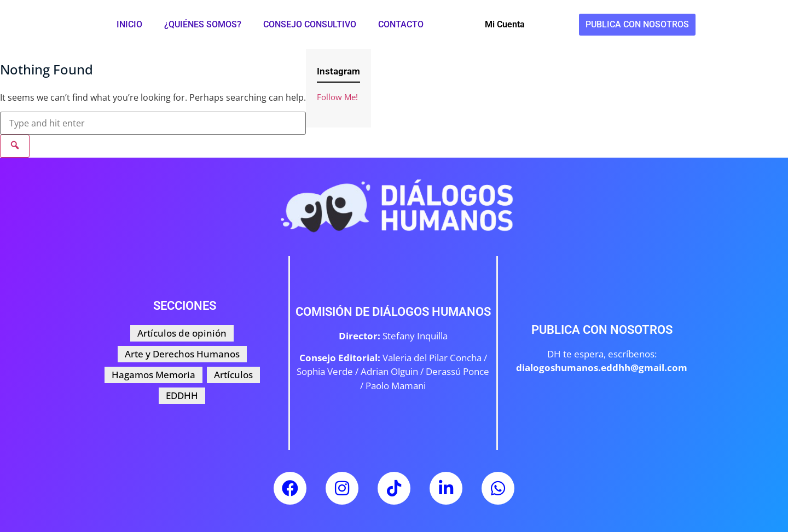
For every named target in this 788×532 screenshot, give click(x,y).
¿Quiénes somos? (203, 24)
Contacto (401, 24)
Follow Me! (337, 97)
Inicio (129, 24)
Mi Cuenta (505, 24)
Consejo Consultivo (310, 24)
